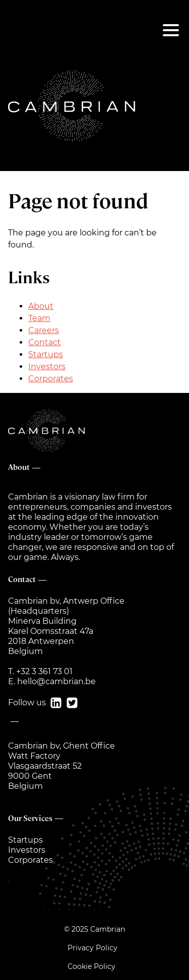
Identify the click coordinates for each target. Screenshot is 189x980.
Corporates (51, 379)
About (41, 306)
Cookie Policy (91, 966)
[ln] (54, 703)
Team (39, 318)
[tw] (70, 703)
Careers (44, 330)
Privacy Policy (92, 948)
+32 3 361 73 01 (44, 671)
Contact (45, 342)
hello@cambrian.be (56, 681)
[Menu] (171, 30)
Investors (47, 366)
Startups (46, 354)
